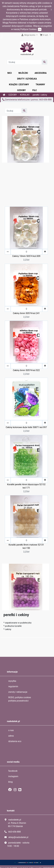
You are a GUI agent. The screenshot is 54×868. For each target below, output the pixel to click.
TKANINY (40, 84)
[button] (45, 35)
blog (10, 782)
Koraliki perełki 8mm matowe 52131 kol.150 (26, 546)
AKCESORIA (41, 73)
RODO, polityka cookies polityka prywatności (20, 699)
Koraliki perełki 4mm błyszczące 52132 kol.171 (26, 486)
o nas (11, 730)
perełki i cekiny (40, 95)
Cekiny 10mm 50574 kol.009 (26, 256)
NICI (10, 73)
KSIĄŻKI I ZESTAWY (19, 84)
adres (11, 736)
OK (40, 29)
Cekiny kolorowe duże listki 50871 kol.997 (26, 427)
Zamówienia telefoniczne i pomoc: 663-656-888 (27, 100)
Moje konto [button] (29, 35)
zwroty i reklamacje (18, 692)
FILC (35, 90)
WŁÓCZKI (23, 73)
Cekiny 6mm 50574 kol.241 (26, 313)
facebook (13, 771)
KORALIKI (25, 95)
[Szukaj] (24, 62)
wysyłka (12, 681)
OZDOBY (21, 90)
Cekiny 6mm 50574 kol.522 (26, 370)
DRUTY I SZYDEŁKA (27, 79)
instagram (13, 776)
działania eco (15, 741)
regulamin (13, 686)
